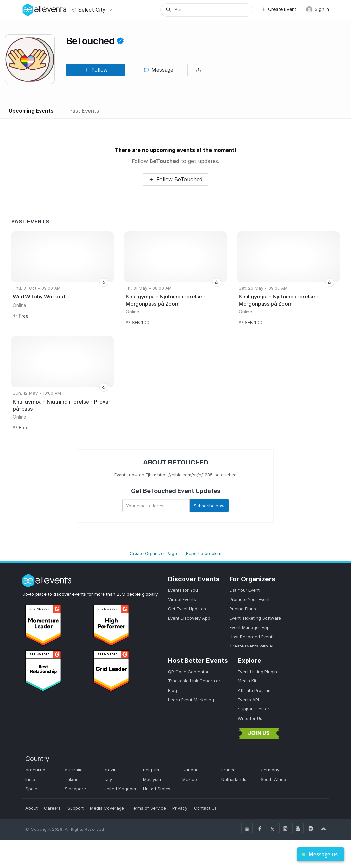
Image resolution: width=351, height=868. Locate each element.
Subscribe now (209, 506)
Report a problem (204, 553)
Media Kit (247, 681)
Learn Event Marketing (191, 700)
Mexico (190, 779)
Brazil (109, 770)
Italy (108, 779)
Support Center (254, 709)
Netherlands (234, 779)
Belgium (151, 770)
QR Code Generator (188, 672)
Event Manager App (250, 627)
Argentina (35, 770)
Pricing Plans (243, 609)
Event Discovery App (189, 618)
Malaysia (152, 779)
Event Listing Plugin (257, 672)
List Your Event (245, 590)
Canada (190, 770)
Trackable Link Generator (194, 681)
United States (157, 789)
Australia (74, 770)
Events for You (183, 590)
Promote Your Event (250, 599)
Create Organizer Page (153, 553)
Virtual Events (182, 599)
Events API (248, 700)
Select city (91, 10)
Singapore (75, 789)
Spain (31, 789)
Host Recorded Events (252, 637)
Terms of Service (148, 808)
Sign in (317, 9)
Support (75, 808)
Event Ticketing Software (255, 618)
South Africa (273, 779)
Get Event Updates (187, 609)
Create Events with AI (251, 646)
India (30, 779)
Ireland (72, 779)
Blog (173, 690)
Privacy (180, 808)
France (229, 770)
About (32, 808)
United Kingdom (120, 789)
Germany (270, 770)
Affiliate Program (255, 690)
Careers (52, 808)
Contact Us (205, 808)
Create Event (279, 9)
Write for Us (250, 718)
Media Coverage (107, 808)
